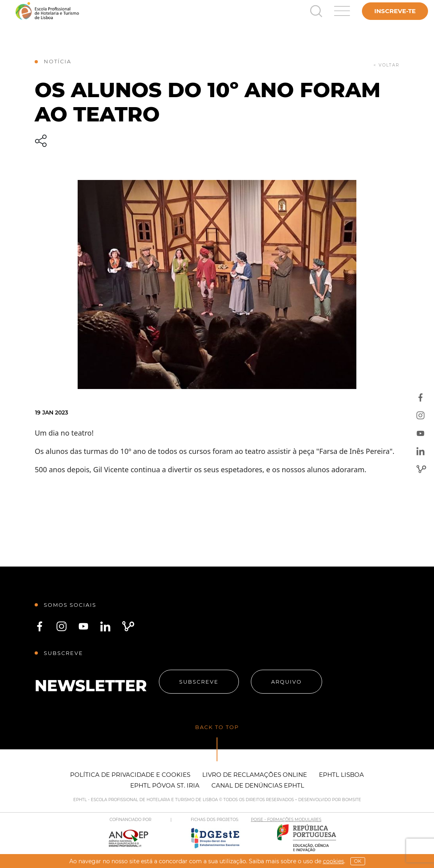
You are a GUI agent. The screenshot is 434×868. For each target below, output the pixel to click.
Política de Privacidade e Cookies (130, 775)
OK (358, 861)
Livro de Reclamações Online (255, 775)
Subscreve (199, 682)
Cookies (333, 861)
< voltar (386, 65)
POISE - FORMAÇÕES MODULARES (286, 820)
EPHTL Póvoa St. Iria (165, 785)
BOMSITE (352, 800)
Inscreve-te (395, 11)
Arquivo (286, 682)
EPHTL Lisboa (341, 775)
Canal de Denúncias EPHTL (258, 785)
